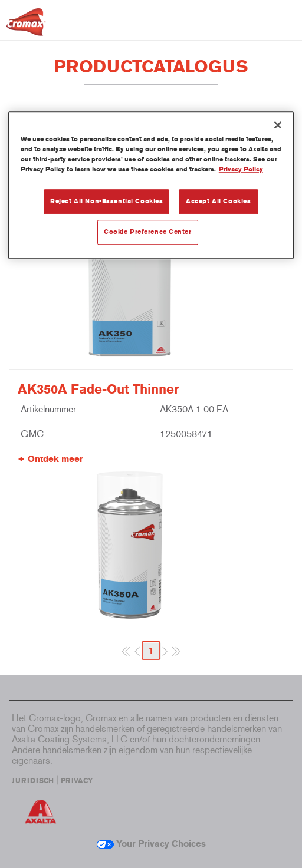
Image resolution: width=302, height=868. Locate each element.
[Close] (278, 125)
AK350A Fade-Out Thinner (98, 390)
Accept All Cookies (218, 201)
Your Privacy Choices (151, 844)
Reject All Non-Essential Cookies (106, 201)
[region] (151, 185)
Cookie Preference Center (148, 232)
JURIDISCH (33, 781)
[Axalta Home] (26, 27)
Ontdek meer (55, 459)
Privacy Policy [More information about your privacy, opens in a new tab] (241, 169)
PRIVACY (77, 781)
